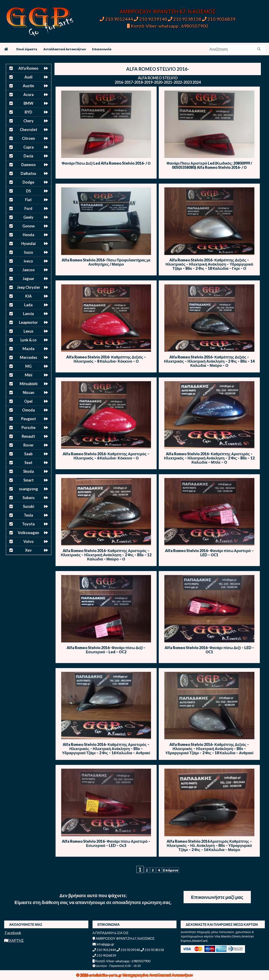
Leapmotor (28, 322)
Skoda (29, 471)
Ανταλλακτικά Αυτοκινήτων (65, 49)
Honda (29, 235)
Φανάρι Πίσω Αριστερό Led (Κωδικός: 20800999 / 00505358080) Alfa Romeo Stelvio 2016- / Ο (209, 165)
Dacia (28, 156)
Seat (28, 463)
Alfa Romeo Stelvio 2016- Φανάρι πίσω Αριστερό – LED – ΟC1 (209, 553)
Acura (29, 95)
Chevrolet (29, 130)
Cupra (29, 147)
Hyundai (28, 243)
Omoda (29, 410)
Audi (28, 77)
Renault (28, 436)
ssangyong (29, 489)
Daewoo (29, 165)
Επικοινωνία (102, 49)
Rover (29, 445)
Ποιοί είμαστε (27, 49)
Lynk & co (29, 340)
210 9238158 (185, 19)
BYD (28, 112)
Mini (29, 375)
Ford (28, 208)
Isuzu (28, 252)
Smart (29, 480)
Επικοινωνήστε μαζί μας (217, 897)
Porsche (29, 428)
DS (29, 191)
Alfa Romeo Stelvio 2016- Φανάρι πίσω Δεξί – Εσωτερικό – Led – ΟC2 (106, 650)
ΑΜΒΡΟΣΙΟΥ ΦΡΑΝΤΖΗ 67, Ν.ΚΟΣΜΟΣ (168, 11)
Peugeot (29, 419)
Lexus (29, 331)
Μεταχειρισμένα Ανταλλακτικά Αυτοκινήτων (158, 975)
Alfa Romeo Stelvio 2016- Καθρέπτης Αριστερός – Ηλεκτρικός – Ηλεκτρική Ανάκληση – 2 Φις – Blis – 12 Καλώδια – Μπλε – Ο (209, 458)
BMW (29, 103)
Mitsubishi (29, 384)
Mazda (29, 349)
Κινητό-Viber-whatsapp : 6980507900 (168, 26)
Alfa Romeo (28, 68)
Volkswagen (28, 533)
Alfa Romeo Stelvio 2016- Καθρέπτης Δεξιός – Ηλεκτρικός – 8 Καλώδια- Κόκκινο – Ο (106, 359)
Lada (28, 305)
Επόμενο (171, 870)
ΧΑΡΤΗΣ (14, 940)
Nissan (29, 392)
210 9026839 (219, 19)
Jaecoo (29, 270)
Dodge (28, 182)
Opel (28, 401)
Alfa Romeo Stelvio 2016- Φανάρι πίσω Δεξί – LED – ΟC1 (209, 650)
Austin (28, 86)
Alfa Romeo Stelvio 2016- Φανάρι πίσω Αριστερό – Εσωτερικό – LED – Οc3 (106, 843)
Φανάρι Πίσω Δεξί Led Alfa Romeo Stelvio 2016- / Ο (106, 163)
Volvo (29, 541)
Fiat (28, 200)
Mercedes (29, 357)
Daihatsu (28, 173)
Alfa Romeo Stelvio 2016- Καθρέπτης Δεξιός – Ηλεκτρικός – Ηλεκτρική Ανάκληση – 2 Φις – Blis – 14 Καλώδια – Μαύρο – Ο (209, 361)
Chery (29, 121)
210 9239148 (150, 19)
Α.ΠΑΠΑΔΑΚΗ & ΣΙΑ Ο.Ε (111, 933)
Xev (28, 550)
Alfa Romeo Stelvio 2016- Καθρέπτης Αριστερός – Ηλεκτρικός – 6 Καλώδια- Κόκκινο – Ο (106, 456)
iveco (28, 261)
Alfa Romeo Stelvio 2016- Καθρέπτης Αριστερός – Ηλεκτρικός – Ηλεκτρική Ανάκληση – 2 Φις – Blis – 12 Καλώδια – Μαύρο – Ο (106, 555)
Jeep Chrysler (29, 287)
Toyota (28, 524)
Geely (28, 217)
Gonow (29, 226)
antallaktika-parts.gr (106, 975)
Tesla (28, 515)
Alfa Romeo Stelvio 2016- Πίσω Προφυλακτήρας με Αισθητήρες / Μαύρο (106, 262)
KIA (29, 296)
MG (28, 366)
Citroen (28, 138)
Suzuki (29, 506)
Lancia (28, 314)
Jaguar (28, 279)
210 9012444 (116, 19)
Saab (28, 454)
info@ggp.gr (103, 944)
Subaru (29, 498)
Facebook (13, 933)
